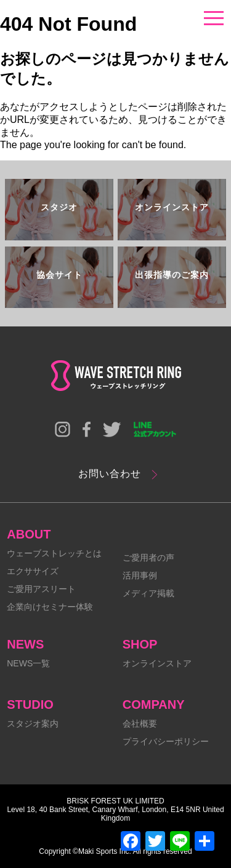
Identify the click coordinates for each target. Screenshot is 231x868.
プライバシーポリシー (166, 741)
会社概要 (140, 724)
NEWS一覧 (28, 663)
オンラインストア (157, 663)
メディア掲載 (148, 593)
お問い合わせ (110, 474)
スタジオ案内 (33, 724)
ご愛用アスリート (41, 589)
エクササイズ (33, 571)
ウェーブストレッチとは (54, 553)
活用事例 (140, 575)
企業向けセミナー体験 (50, 607)
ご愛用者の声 (148, 558)
